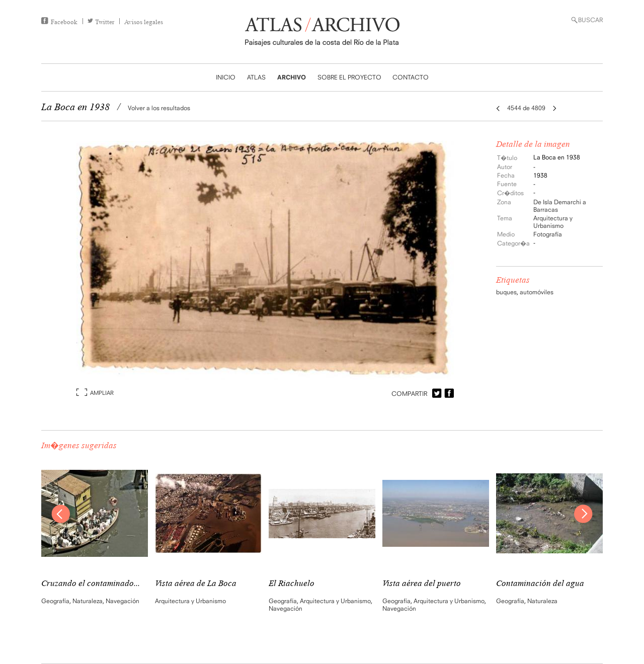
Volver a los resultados (159, 108)
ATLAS (256, 77)
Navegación (123, 601)
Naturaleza (88, 601)
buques (506, 292)
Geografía (55, 601)
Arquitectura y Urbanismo (553, 222)
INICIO (226, 77)
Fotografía (548, 234)
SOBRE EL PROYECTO (349, 77)
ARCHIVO (292, 77)
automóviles (537, 292)
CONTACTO (411, 77)
